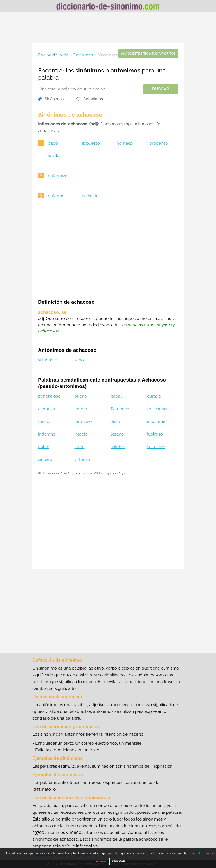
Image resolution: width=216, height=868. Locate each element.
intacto (81, 434)
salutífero (156, 447)
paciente (90, 196)
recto (80, 447)
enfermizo (58, 176)
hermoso (83, 421)
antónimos (125, 70)
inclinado (124, 143)
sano (79, 360)
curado (154, 396)
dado (53, 143)
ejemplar (47, 409)
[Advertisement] (108, 28)
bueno (81, 396)
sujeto (54, 156)
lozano (117, 434)
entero (81, 409)
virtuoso (82, 459)
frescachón (158, 409)
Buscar (161, 89)
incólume (156, 421)
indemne (47, 434)
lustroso (155, 434)
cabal (116, 396)
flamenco (120, 409)
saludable (48, 360)
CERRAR (119, 861)
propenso (159, 143)
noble (44, 447)
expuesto (91, 143)
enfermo (56, 196)
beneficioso (49, 396)
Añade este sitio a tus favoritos (148, 54)
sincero (45, 459)
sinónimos (90, 70)
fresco (44, 421)
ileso (115, 421)
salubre (118, 447)
